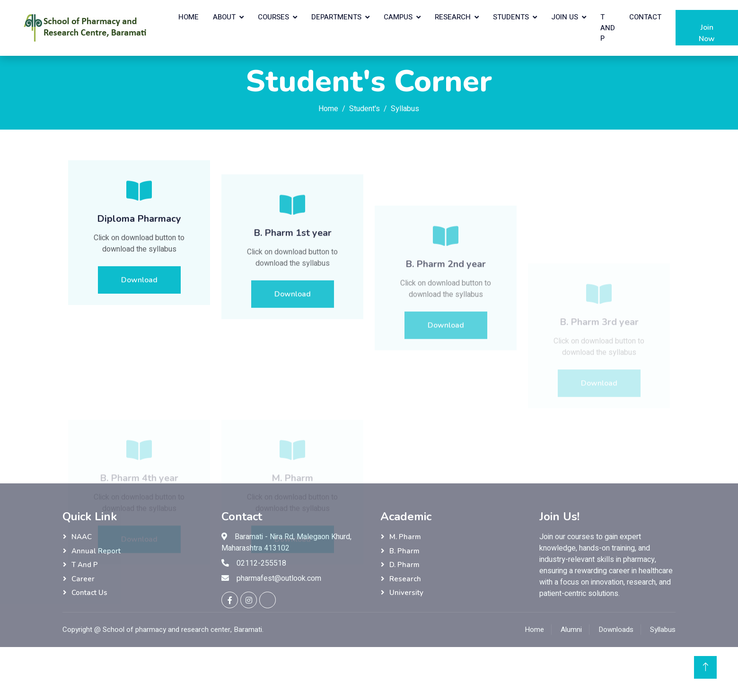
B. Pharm (404, 551)
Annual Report (96, 551)
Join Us (565, 17)
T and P (608, 28)
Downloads (616, 630)
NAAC (82, 537)
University (406, 593)
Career (83, 579)
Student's (365, 109)
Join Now (707, 34)
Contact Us (89, 593)
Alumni (571, 630)
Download (139, 288)
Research (453, 17)
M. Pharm (405, 537)
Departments (336, 17)
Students (511, 17)
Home (189, 17)
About (224, 17)
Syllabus (663, 630)
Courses (273, 17)
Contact (645, 17)
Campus (398, 17)
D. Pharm (404, 565)
